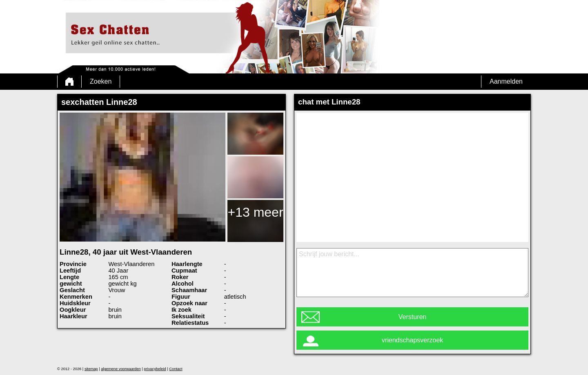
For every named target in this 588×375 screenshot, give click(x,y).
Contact (176, 369)
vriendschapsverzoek (412, 340)
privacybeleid (155, 369)
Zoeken (101, 81)
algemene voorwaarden (121, 369)
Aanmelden (506, 81)
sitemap (91, 369)
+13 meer (255, 212)
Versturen (412, 317)
